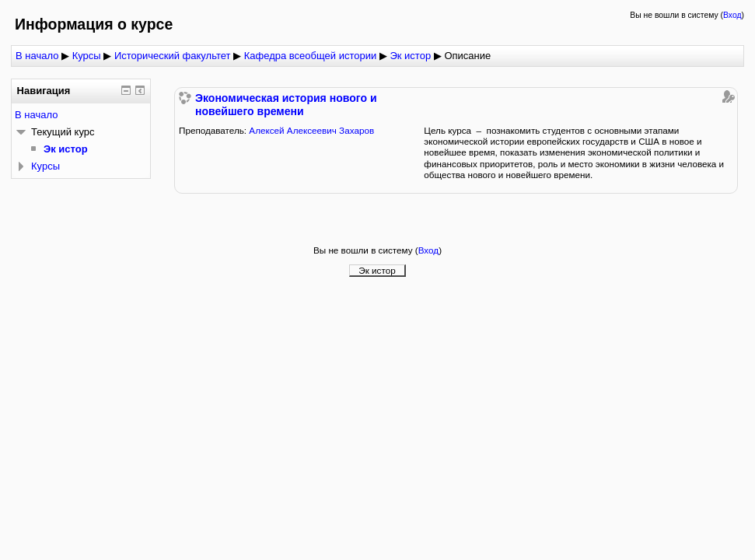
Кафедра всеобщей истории (310, 56)
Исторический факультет (173, 56)
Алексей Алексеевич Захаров (311, 130)
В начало (37, 56)
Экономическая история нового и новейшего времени (286, 105)
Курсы (87, 56)
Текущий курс (63, 132)
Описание (467, 56)
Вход (732, 15)
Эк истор (410, 56)
